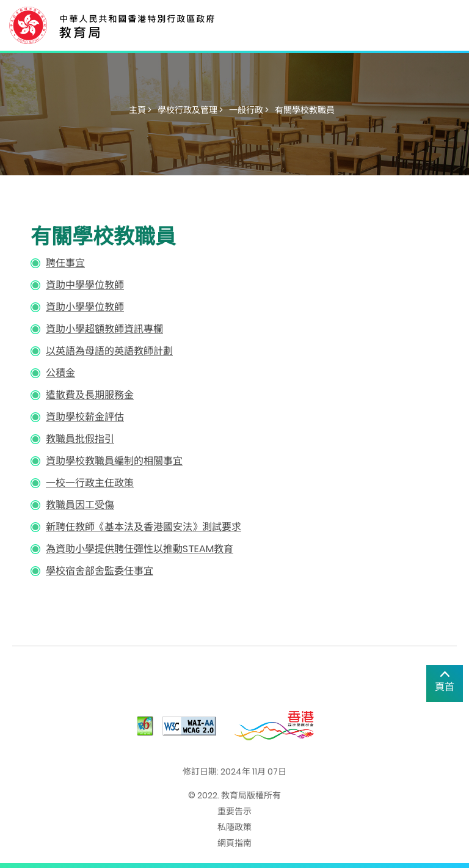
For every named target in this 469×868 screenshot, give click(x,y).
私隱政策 (234, 827)
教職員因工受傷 (80, 505)
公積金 (60, 373)
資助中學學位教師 (85, 285)
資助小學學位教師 (85, 307)
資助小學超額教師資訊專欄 (104, 329)
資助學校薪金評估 (85, 417)
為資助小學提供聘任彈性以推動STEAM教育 (140, 549)
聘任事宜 (65, 263)
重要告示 (234, 811)
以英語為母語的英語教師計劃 (109, 351)
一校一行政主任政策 (90, 483)
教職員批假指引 (80, 439)
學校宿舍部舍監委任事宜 (100, 571)
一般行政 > (249, 110)
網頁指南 (234, 843)
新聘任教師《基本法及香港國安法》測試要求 (144, 527)
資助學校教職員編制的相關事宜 (114, 461)
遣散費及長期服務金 (90, 395)
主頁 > (140, 110)
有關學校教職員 (305, 110)
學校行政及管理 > (190, 110)
